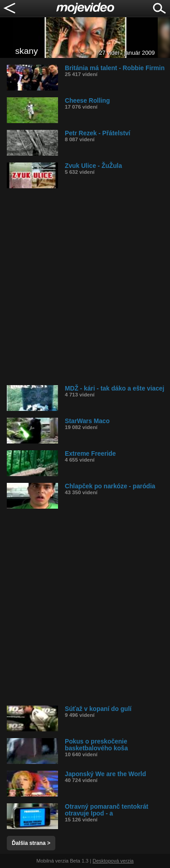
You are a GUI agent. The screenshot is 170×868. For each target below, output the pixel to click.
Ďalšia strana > (31, 843)
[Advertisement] (85, 287)
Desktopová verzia (113, 861)
